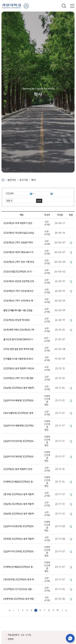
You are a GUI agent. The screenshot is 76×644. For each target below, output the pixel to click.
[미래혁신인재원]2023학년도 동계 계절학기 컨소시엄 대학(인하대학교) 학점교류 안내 (20, 567)
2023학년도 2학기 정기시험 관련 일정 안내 (20, 378)
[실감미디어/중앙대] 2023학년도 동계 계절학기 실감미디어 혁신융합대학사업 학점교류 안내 (20, 526)
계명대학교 (12, 6)
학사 (33, 180)
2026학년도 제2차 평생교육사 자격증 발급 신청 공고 (20, 252)
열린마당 (12, 180)
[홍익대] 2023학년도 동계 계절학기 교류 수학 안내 (20, 494)
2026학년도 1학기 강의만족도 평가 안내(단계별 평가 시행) (20, 301)
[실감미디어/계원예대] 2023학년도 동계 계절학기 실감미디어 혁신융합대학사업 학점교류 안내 (20, 426)
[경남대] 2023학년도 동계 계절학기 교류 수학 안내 (20, 504)
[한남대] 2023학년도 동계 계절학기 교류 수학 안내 (20, 514)
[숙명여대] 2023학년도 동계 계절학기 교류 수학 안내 (20, 599)
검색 (64, 6)
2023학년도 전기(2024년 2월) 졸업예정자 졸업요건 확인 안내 (20, 589)
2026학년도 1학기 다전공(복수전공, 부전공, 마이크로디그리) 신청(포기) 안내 (20, 291)
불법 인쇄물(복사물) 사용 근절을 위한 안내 (20, 310)
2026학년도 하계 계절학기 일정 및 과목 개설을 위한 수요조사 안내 (20, 223)
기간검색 (9, 194)
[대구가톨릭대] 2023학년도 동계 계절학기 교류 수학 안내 (20, 413)
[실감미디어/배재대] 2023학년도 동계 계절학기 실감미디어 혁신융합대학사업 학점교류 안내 (20, 400)
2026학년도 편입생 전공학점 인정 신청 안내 (20, 281)
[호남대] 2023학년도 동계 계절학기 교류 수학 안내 (20, 388)
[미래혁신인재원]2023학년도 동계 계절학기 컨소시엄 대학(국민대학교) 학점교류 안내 (20, 482)
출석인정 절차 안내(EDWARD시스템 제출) (20, 339)
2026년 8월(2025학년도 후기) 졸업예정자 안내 (20, 272)
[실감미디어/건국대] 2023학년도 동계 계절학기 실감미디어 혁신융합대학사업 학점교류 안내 (20, 551)
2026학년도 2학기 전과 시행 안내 (19, 262)
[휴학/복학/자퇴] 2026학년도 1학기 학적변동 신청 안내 (20, 330)
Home (3, 180)
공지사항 (24, 180)
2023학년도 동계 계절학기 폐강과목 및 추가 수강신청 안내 (20, 368)
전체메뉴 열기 (72, 6)
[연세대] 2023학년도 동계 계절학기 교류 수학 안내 (20, 539)
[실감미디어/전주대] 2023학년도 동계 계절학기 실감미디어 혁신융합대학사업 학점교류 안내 (20, 441)
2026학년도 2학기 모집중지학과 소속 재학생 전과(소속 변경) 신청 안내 (20, 243)
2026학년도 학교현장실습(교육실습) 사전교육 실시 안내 (20, 233)
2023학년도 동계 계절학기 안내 (18, 469)
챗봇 (70, 638)
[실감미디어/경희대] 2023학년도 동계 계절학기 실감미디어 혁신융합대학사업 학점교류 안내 (20, 457)
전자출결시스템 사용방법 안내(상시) (20, 359)
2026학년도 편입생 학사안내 (17, 320)
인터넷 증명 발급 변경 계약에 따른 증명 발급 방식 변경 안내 (20, 349)
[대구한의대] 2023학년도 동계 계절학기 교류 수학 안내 (20, 579)
